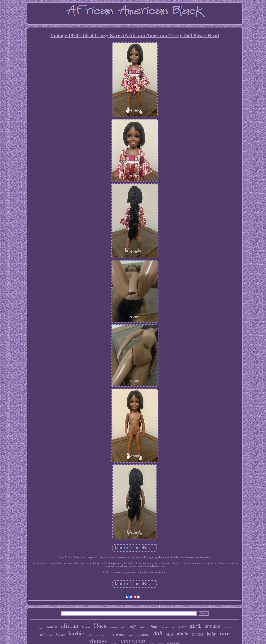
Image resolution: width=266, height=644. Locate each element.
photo (183, 634)
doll (158, 633)
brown (86, 627)
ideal (170, 635)
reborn (227, 627)
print (182, 627)
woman (52, 627)
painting (46, 635)
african (69, 625)
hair (154, 627)
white (143, 627)
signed (41, 628)
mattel (198, 634)
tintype (165, 628)
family (131, 636)
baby (211, 634)
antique (212, 626)
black (100, 626)
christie (114, 627)
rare (224, 633)
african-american (96, 635)
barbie (76, 633)
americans (116, 634)
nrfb (133, 627)
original (144, 634)
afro (124, 627)
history (60, 635)
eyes (173, 628)
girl (195, 626)
